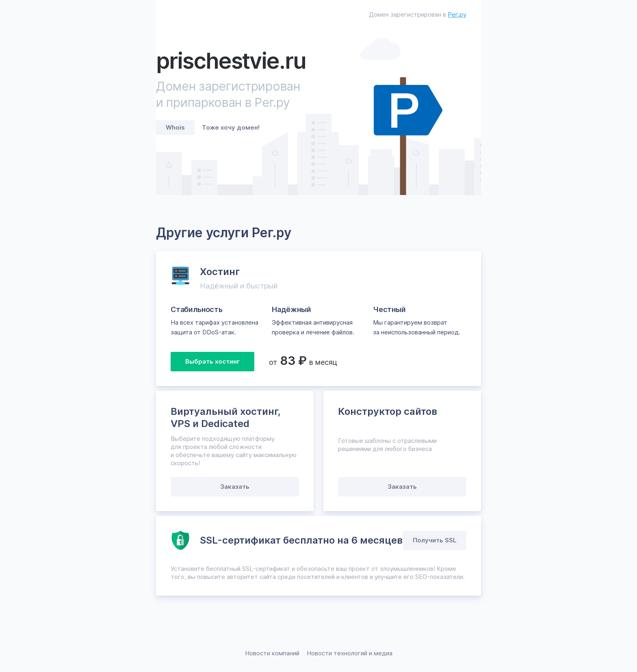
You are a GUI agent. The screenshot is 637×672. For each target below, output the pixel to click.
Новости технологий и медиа (350, 653)
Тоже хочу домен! (231, 127)
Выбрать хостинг (212, 361)
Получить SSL (435, 540)
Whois (175, 127)
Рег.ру (457, 14)
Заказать (235, 487)
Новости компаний (272, 653)
